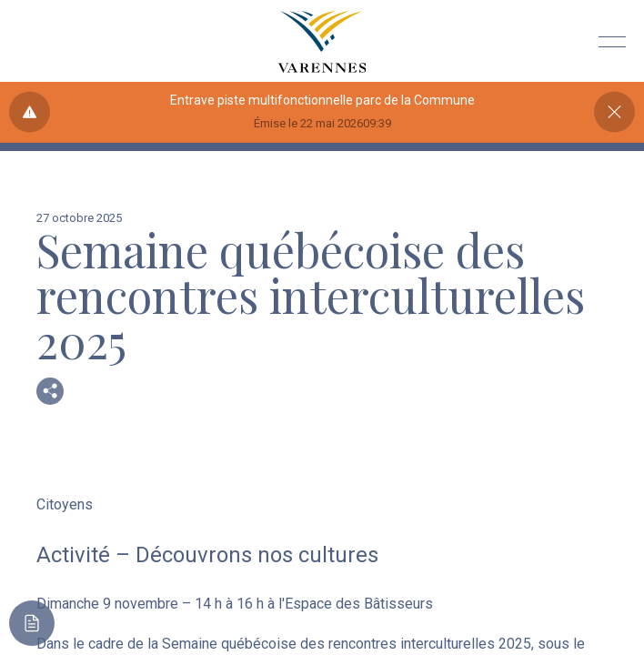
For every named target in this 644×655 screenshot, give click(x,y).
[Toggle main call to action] (32, 623)
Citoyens (65, 504)
